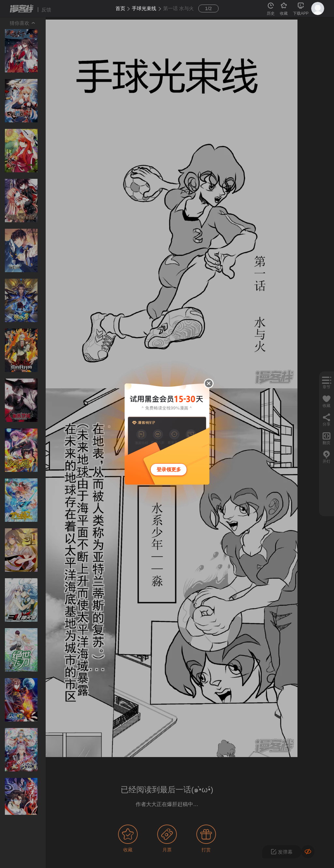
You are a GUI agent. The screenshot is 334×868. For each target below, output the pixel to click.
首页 (120, 8)
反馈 (46, 10)
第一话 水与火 (178, 8)
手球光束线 (144, 8)
